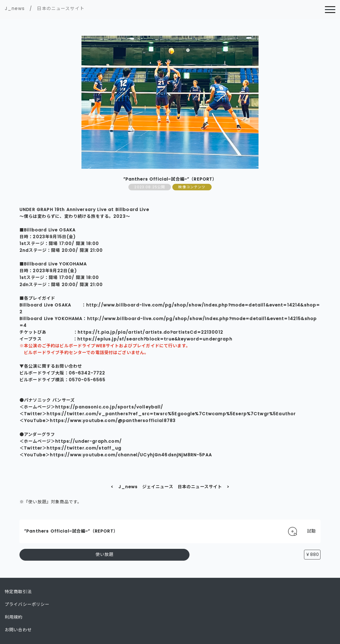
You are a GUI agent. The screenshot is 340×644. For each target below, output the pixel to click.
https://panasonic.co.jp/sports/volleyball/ (109, 407)
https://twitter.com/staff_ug (84, 448)
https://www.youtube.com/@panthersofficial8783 (113, 421)
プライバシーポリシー (27, 604)
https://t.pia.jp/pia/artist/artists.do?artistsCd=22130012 (150, 332)
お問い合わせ (18, 630)
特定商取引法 (18, 592)
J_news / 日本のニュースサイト (45, 8)
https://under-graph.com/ (88, 441)
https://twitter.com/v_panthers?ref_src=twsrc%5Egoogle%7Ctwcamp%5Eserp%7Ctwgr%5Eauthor (171, 414)
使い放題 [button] (105, 554)
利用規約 (14, 617)
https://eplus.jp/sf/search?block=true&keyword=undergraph (155, 339)
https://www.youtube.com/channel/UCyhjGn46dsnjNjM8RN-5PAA (131, 455)
